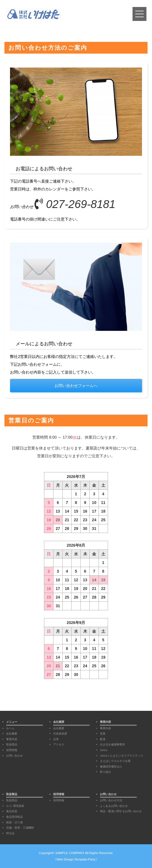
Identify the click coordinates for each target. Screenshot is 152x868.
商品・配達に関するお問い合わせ (121, 811)
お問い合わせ (14, 756)
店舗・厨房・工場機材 (20, 828)
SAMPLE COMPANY (70, 853)
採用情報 (12, 750)
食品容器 (12, 811)
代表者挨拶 (60, 734)
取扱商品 (12, 744)
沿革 (56, 739)
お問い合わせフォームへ (76, 386)
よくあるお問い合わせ (114, 806)
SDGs (104, 750)
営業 (103, 734)
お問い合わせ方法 (111, 800)
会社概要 (12, 734)
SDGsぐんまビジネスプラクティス (122, 756)
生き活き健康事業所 (112, 744)
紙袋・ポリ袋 (14, 822)
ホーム (10, 728)
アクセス (59, 744)
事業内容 (12, 739)
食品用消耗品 (14, 817)
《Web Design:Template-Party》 (76, 859)
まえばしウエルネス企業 (115, 761)
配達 (103, 739)
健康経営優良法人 (111, 767)
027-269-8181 (75, 204)
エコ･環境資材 (15, 806)
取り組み (106, 772)
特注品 (10, 833)
